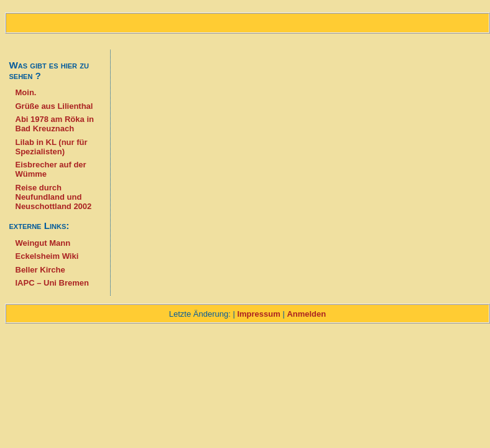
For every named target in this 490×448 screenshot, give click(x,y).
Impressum (258, 314)
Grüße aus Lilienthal (54, 106)
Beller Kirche (40, 270)
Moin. (26, 92)
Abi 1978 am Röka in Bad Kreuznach (55, 124)
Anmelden (306, 314)
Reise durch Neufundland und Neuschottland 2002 (54, 197)
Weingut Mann (43, 243)
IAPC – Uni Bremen (52, 283)
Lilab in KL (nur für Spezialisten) (52, 147)
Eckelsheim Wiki (47, 256)
